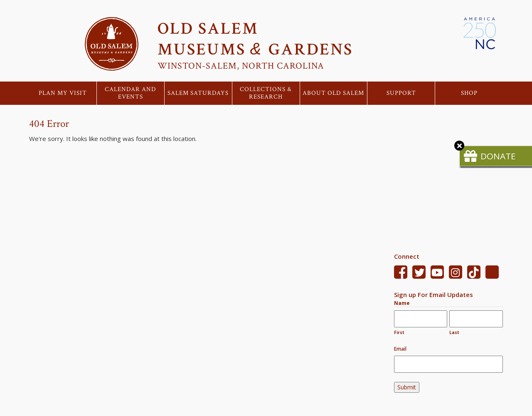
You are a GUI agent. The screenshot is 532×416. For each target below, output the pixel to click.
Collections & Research (266, 93)
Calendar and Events (131, 93)
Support (401, 93)
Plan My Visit (63, 93)
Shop (469, 93)
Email (400, 349)
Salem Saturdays (198, 93)
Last (454, 332)
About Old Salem (333, 93)
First (399, 332)
